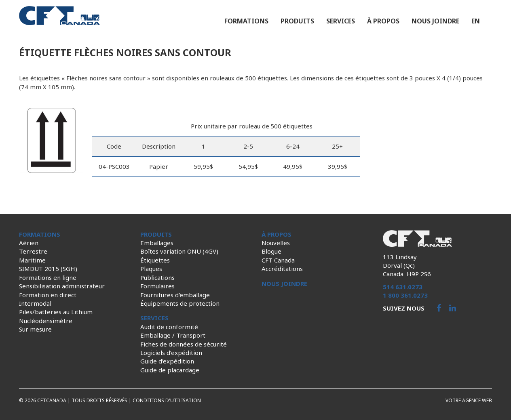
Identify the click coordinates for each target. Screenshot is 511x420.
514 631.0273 (403, 287)
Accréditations (282, 269)
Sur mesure (35, 329)
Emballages (157, 243)
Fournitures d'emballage (175, 295)
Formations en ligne (48, 277)
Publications (157, 277)
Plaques (151, 269)
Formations (246, 21)
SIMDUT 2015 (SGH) (48, 269)
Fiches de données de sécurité (184, 344)
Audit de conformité (169, 327)
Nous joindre (435, 21)
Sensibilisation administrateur (62, 286)
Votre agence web (469, 400)
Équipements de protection (180, 303)
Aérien (29, 243)
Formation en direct (48, 295)
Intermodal (35, 303)
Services (341, 21)
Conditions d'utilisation (167, 400)
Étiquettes (155, 260)
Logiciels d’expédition (171, 353)
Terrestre (33, 251)
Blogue (271, 251)
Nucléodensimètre (46, 321)
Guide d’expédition (167, 361)
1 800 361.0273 (405, 295)
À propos (383, 21)
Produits (297, 21)
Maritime (32, 260)
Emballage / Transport (173, 335)
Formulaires (157, 286)
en (476, 21)
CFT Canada (278, 260)
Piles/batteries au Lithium (56, 312)
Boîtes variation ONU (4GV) (179, 251)
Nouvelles (276, 243)
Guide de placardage (170, 370)
